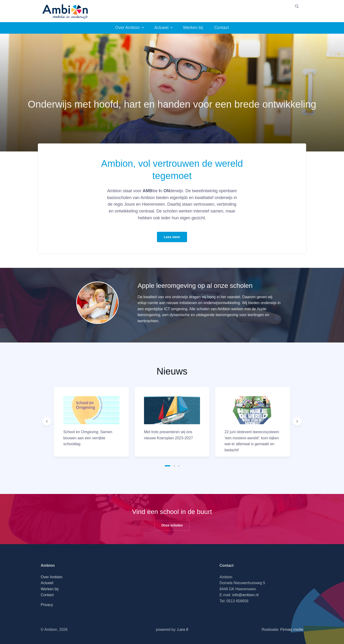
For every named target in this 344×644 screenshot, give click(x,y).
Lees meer (172, 237)
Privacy (47, 605)
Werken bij (193, 28)
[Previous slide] (47, 421)
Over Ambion (128, 28)
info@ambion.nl (245, 595)
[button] (168, 466)
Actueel (161, 28)
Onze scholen (172, 525)
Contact (221, 28)
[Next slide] (297, 421)
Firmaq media (292, 630)
